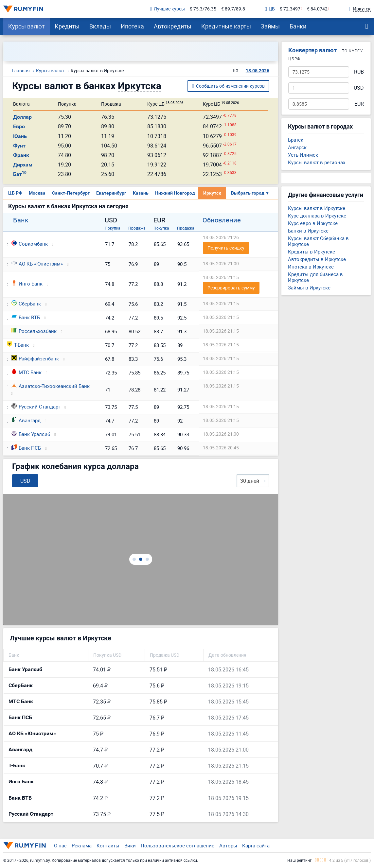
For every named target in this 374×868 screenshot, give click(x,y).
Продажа (137, 228)
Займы (270, 26)
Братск (296, 140)
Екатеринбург (111, 193)
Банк (21, 220)
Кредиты (67, 26)
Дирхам (23, 165)
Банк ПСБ (26, 448)
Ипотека (132, 26)
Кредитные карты (226, 26)
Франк (21, 155)
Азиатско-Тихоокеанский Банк (51, 386)
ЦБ (270, 9)
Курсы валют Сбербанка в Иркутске (318, 241)
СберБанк (26, 304)
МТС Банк (27, 372)
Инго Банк (27, 284)
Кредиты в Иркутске (312, 252)
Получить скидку (226, 248)
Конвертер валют (312, 50)
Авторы (228, 845)
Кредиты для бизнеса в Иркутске (315, 277)
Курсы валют (27, 26)
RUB (359, 72)
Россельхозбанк (34, 331)
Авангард (26, 420)
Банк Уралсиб (31, 434)
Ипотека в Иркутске (311, 267)
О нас (60, 845)
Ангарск (297, 147)
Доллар (22, 117)
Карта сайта (256, 845)
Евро (19, 126)
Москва (37, 193)
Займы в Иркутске (309, 287)
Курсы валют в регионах (317, 162)
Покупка (113, 228)
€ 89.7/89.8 (233, 9)
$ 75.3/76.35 (203, 9)
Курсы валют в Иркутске (317, 208)
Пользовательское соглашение (178, 845)
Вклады (100, 26)
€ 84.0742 (317, 9)
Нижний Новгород (175, 193)
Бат (20, 174)
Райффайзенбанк (35, 358)
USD (359, 88)
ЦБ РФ (15, 193)
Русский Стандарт (36, 407)
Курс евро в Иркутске (313, 223)
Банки (298, 26)
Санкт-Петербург (71, 193)
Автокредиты (173, 26)
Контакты (108, 845)
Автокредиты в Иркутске (317, 259)
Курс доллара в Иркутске (317, 216)
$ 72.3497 (290, 9)
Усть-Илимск (303, 155)
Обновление (222, 220)
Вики (130, 845)
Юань (20, 136)
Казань (141, 193)
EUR (359, 104)
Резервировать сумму (231, 288)
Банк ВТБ (26, 317)
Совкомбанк (30, 244)
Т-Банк (18, 345)
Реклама (82, 845)
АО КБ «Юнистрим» (37, 264)
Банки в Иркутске (308, 231)
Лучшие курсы (168, 9)
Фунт (19, 146)
